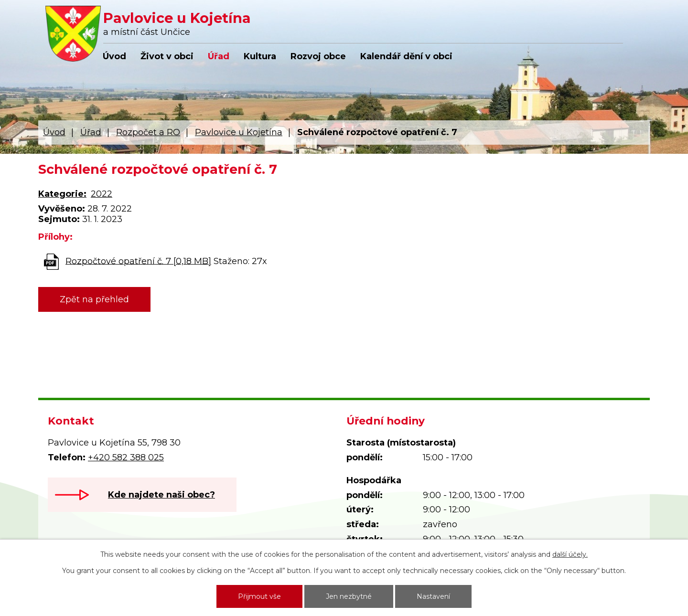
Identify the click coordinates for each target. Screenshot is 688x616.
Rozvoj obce (318, 56)
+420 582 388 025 (126, 457)
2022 (102, 194)
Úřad (219, 56)
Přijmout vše (259, 596)
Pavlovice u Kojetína (239, 132)
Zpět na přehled (94, 299)
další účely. (570, 554)
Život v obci (167, 56)
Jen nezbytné (349, 596)
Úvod (114, 56)
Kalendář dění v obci (406, 56)
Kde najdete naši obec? (161, 495)
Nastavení (433, 596)
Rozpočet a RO (148, 132)
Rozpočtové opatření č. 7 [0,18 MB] (138, 261)
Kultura (260, 56)
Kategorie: (62, 194)
